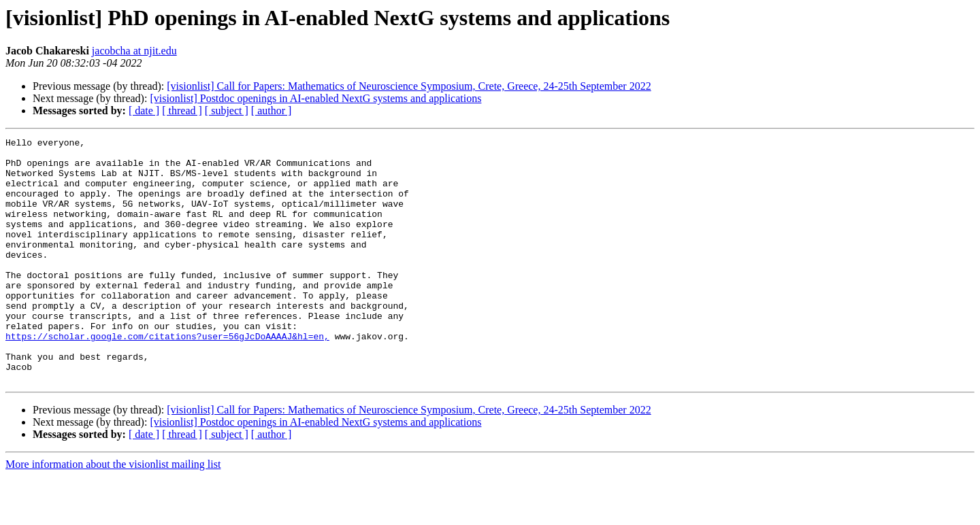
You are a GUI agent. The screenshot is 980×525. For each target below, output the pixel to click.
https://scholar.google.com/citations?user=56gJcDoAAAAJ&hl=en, (167, 377)
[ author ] (272, 111)
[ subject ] (227, 111)
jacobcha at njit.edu (134, 51)
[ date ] (144, 111)
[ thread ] (182, 111)
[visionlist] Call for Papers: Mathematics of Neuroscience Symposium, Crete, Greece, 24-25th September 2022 (409, 86)
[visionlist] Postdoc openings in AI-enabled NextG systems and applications (315, 98)
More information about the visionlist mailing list (113, 513)
